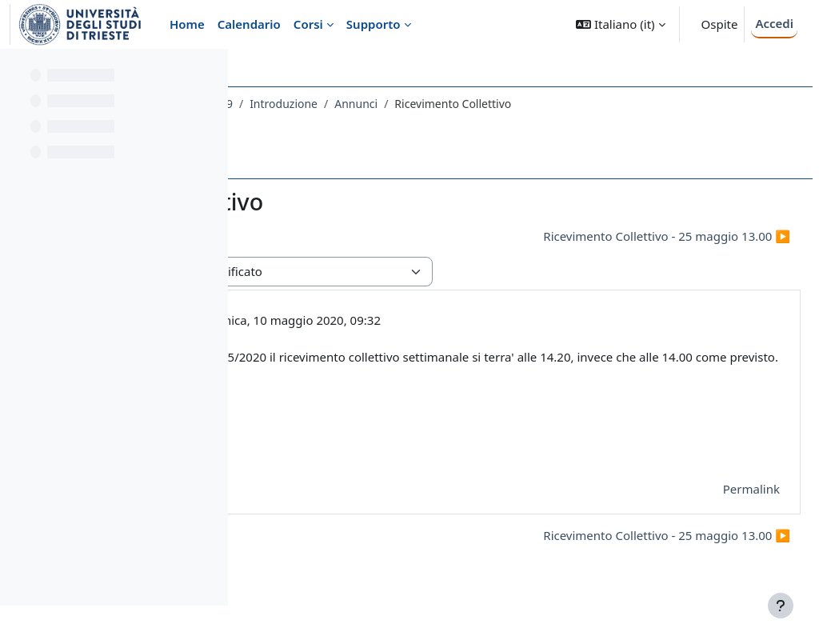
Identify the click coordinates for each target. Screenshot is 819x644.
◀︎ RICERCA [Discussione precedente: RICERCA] (303, 236)
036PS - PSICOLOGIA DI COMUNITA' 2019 (366, 104)
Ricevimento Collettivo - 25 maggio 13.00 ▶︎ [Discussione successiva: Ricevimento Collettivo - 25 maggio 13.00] (628, 236)
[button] (620, 24)
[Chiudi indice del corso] (17, 72)
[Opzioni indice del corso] (209, 72)
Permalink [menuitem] (713, 507)
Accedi (774, 23)
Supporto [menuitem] (374, 24)
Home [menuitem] (187, 24)
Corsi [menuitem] (308, 24)
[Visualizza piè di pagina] (781, 606)
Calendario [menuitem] (249, 24)
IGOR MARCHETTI (372, 320)
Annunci (597, 104)
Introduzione (524, 104)
